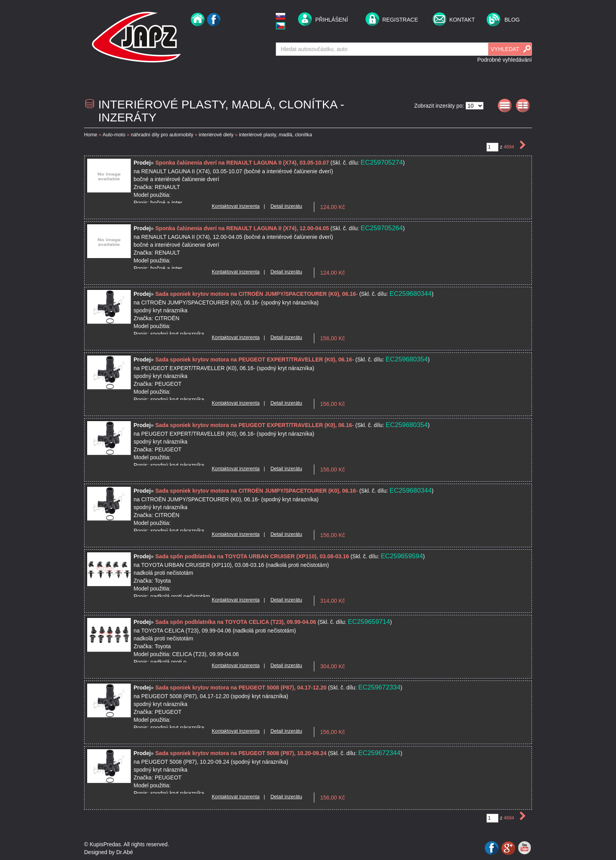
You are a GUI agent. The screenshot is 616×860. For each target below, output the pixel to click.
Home (91, 135)
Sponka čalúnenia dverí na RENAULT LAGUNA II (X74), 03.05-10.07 (243, 163)
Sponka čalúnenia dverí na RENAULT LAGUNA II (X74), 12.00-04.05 (243, 228)
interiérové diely (216, 135)
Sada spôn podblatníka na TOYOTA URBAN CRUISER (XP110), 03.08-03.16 (253, 556)
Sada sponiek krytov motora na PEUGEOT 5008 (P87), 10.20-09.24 (242, 753)
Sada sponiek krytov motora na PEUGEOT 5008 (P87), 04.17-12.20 (242, 688)
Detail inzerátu (286, 206)
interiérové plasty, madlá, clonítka (275, 135)
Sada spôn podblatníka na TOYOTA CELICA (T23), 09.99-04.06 (236, 622)
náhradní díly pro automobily (162, 135)
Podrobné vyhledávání (505, 60)
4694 (510, 147)
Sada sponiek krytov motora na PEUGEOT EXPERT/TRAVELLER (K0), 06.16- (255, 359)
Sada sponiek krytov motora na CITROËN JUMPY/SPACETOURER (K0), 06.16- (257, 294)
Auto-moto (114, 135)
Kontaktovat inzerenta (236, 206)
